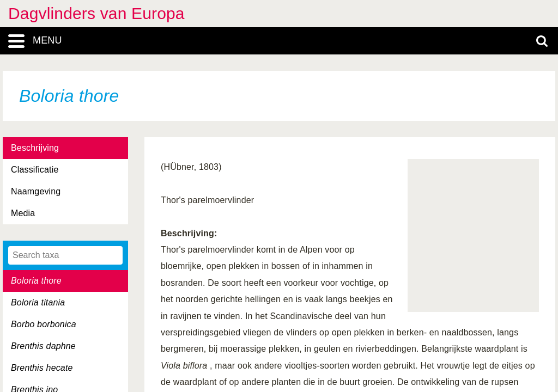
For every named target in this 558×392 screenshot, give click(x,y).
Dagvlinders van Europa (96, 13)
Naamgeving (36, 191)
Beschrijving (35, 148)
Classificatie (35, 170)
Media (23, 213)
